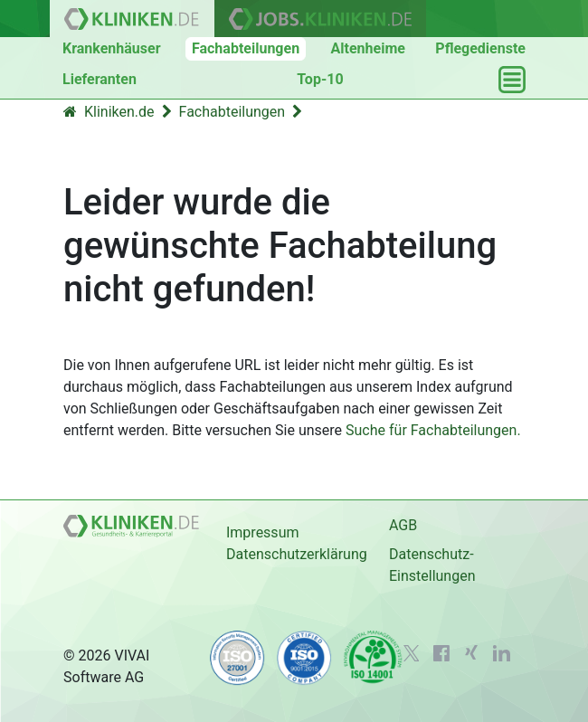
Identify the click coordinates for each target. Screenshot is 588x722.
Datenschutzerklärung (297, 554)
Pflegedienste (480, 48)
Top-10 (320, 79)
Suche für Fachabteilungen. (433, 430)
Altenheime (368, 48)
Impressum (263, 532)
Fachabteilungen (246, 48)
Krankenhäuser (112, 48)
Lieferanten (100, 79)
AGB (403, 525)
